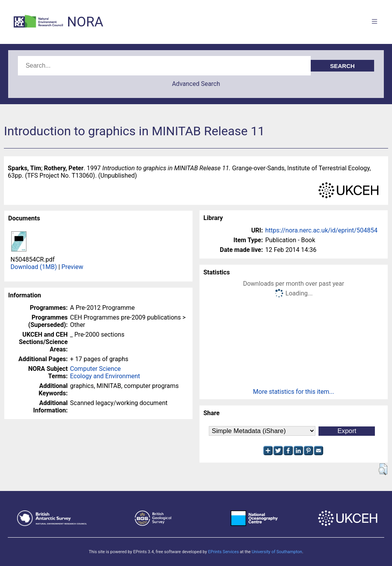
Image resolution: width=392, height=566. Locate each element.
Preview (72, 267)
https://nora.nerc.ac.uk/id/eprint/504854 (321, 230)
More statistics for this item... (294, 392)
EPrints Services (223, 552)
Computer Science (95, 369)
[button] (383, 469)
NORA (85, 22)
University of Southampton (277, 552)
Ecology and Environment (105, 376)
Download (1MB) (34, 267)
